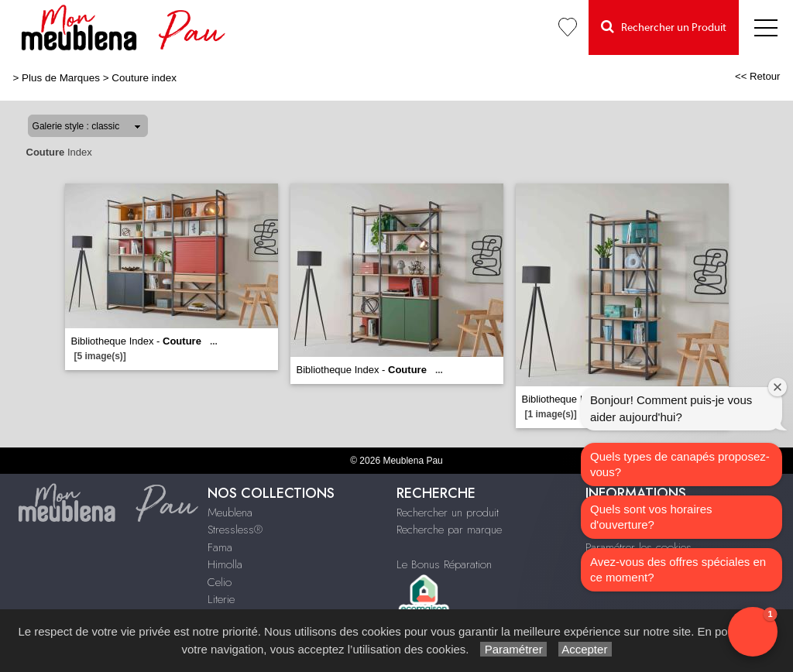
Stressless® (235, 530)
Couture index (144, 78)
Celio (220, 582)
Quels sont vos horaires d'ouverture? (651, 517)
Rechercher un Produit (664, 27)
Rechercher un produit (448, 513)
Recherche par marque (449, 530)
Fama (220, 547)
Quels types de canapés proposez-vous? (680, 464)
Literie (221, 599)
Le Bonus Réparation (444, 564)
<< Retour (758, 76)
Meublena (230, 513)
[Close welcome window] (778, 387)
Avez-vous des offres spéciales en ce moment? (678, 569)
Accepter (585, 649)
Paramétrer (513, 649)
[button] (753, 632)
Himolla (225, 564)
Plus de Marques (61, 78)
